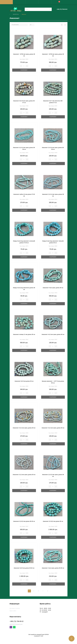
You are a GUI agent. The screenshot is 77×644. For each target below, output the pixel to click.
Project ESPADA (45, 635)
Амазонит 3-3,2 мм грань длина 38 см (53, 428)
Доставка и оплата (15, 608)
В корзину (24, 70)
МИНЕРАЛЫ (16, 14)
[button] (32, 2)
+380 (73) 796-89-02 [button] (17, 621)
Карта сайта (13, 611)
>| (48, 591)
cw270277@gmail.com (16, 624)
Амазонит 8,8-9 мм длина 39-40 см (24, 568)
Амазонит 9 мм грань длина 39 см (53, 288)
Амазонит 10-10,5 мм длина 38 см (53, 521)
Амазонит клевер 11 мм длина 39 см (24, 334)
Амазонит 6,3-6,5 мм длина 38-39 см (24, 521)
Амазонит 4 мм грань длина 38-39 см (53, 568)
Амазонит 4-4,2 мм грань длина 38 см (53, 334)
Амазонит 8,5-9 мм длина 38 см (24, 381)
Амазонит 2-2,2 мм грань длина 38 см (24, 475)
